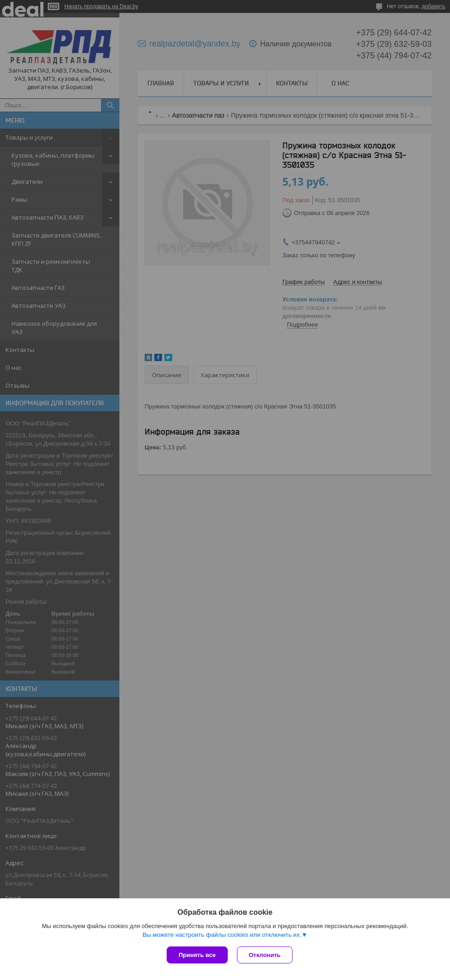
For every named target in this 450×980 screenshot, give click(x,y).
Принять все (197, 955)
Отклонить (265, 955)
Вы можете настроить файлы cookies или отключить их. (222, 935)
